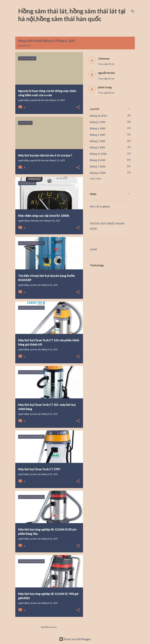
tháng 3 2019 (98, 135)
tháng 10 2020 (98, 116)
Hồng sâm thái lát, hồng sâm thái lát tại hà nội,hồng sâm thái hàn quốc (72, 15)
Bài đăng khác (49, 627)
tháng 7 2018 (98, 167)
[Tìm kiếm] (133, 11)
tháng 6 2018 (98, 173)
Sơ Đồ (93, 249)
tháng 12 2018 (98, 154)
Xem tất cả (24, 46)
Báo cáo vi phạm (100, 207)
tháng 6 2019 (98, 122)
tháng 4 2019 (98, 128)
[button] (78, 107)
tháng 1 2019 (97, 147)
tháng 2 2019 (98, 141)
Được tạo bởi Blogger (75, 639)
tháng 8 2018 (98, 160)
